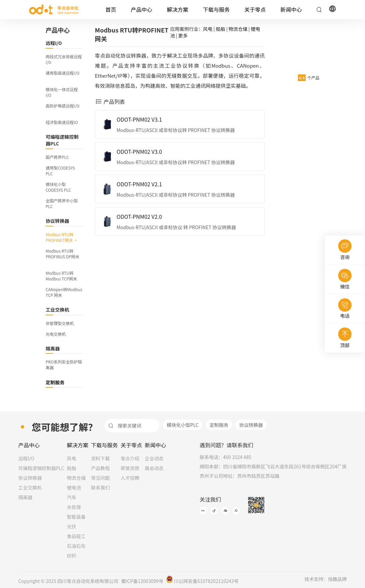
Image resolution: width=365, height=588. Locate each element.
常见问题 (100, 478)
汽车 (71, 497)
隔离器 (25, 497)
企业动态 (154, 458)
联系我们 (100, 487)
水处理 (74, 507)
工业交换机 (30, 487)
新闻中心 (291, 9)
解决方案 (177, 9)
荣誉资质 (130, 468)
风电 (208, 29)
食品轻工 (76, 536)
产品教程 (100, 468)
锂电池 (74, 487)
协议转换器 (251, 425)
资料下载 (100, 458)
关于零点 (255, 9)
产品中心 (142, 9)
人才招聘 (130, 478)
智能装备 (76, 517)
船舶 (220, 29)
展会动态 (154, 468)
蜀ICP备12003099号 (142, 581)
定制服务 (219, 425)
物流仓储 (238, 29)
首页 (111, 9)
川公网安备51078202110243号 (202, 581)
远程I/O (26, 458)
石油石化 (76, 546)
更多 (183, 36)
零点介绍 (130, 458)
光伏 (71, 526)
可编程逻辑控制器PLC (41, 468)
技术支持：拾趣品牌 (326, 579)
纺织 (71, 556)
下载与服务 (216, 9)
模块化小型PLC (183, 425)
